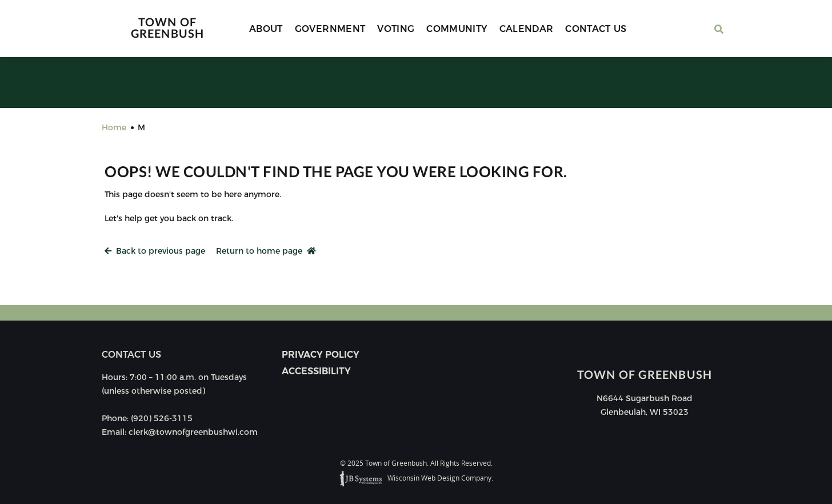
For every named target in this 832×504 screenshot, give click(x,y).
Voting (396, 29)
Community (457, 29)
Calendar (527, 29)
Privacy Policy (321, 355)
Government (330, 29)
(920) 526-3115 (162, 418)
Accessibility (316, 371)
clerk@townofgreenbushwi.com (193, 432)
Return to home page (266, 251)
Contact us (131, 355)
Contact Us (596, 29)
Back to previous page (155, 251)
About (266, 29)
